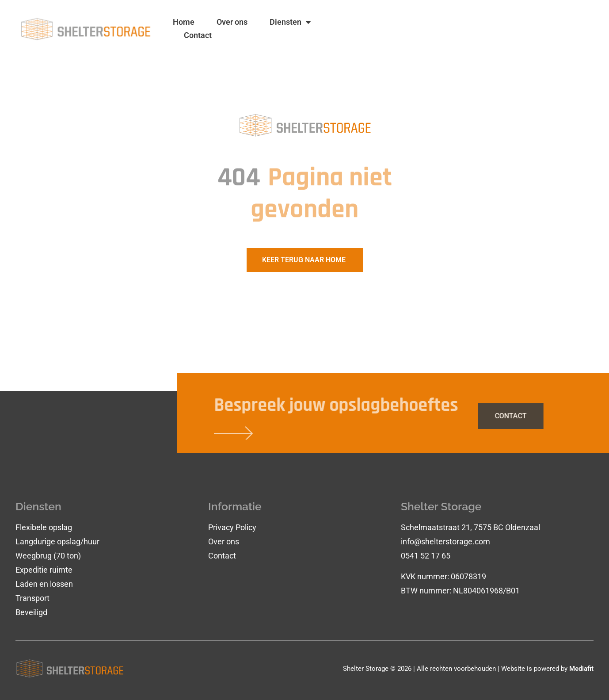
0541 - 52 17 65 (522, 36)
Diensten (290, 22)
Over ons (232, 22)
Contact (198, 35)
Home (184, 22)
